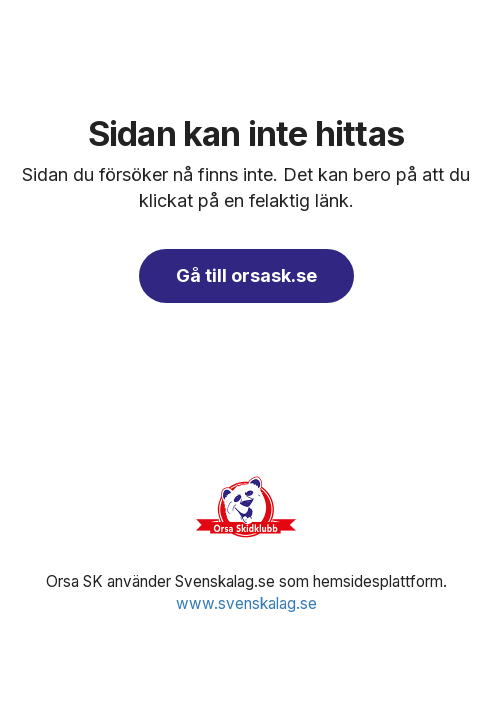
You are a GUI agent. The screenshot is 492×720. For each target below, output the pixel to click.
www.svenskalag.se (246, 603)
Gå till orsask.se (246, 275)
